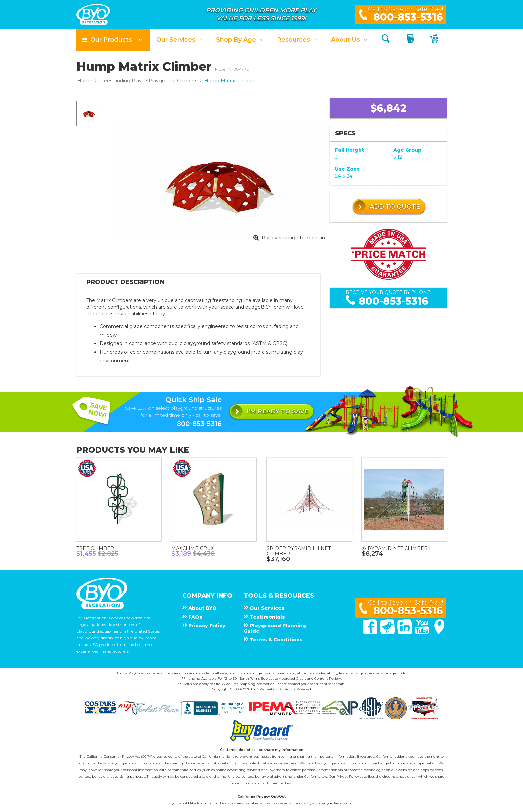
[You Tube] (423, 632)
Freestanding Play (121, 81)
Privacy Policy (347, 776)
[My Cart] (435, 40)
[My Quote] (411, 40)
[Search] (386, 40)
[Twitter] (388, 632)
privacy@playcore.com (335, 803)
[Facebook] (371, 632)
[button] (113, 40)
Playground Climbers (173, 81)
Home (85, 81)
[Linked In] (405, 632)
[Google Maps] (439, 632)
